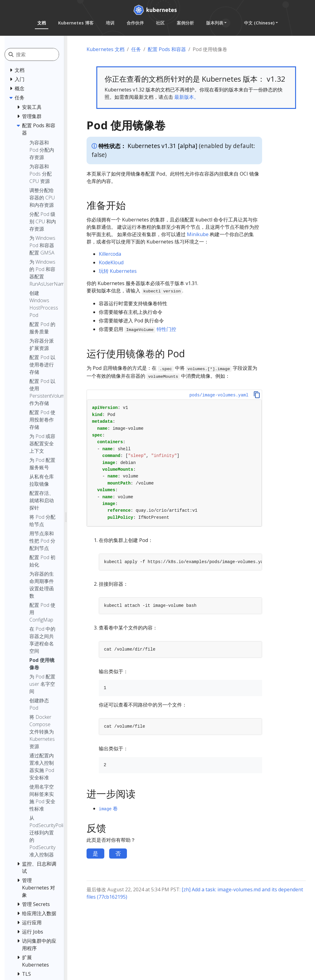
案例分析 (185, 23)
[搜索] (43, 54)
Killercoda (110, 254)
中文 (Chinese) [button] (259, 23)
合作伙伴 (135, 23)
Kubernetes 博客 (76, 23)
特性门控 (166, 329)
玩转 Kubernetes (118, 271)
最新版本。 (187, 97)
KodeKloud (111, 262)
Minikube (198, 234)
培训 (110, 23)
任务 (136, 49)
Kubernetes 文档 (106, 49)
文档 (41, 23)
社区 (160, 23)
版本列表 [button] (214, 23)
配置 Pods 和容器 (167, 49)
